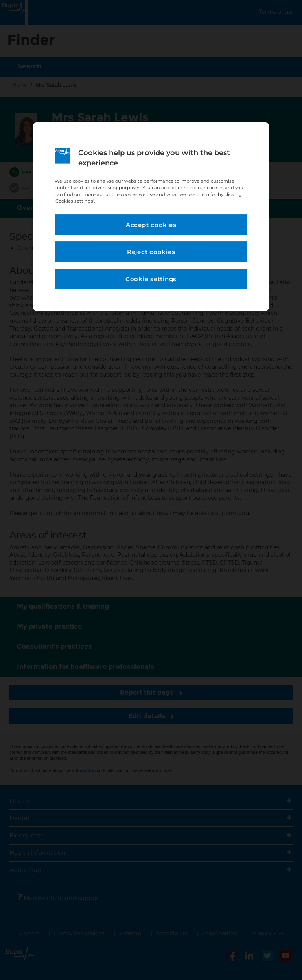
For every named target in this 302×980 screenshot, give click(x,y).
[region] (151, 217)
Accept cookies (151, 225)
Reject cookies (151, 252)
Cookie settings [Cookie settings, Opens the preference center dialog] (151, 279)
